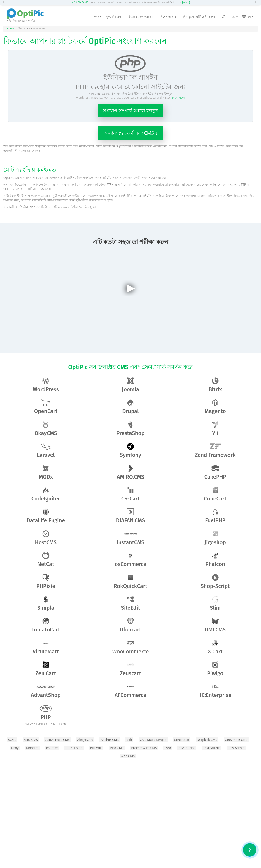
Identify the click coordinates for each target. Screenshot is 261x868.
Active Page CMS (58, 740)
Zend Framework (215, 451)
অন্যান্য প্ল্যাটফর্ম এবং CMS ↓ (130, 133)
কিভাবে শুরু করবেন (140, 17)
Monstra (32, 748)
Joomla (131, 385)
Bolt (129, 740)
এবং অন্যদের (178, 97)
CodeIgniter (46, 494)
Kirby (15, 748)
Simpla (46, 603)
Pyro (168, 748)
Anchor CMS (110, 740)
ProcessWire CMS (144, 748)
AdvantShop (46, 691)
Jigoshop (215, 538)
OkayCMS (46, 429)
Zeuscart (131, 669)
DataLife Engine (46, 516)
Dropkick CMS (207, 740)
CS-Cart (131, 494)
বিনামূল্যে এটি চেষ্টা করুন (199, 17)
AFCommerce (130, 691)
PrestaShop (130, 429)
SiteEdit (130, 603)
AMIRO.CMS (130, 473)
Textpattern (212, 748)
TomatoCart (46, 625)
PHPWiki (96, 748)
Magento (215, 407)
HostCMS (46, 538)
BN (248, 17)
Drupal (130, 407)
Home (10, 28)
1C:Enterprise (215, 691)
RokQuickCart (131, 582)
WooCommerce (131, 647)
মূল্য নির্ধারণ (113, 17)
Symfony (131, 451)
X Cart (215, 647)
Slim (215, 603)
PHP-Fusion (74, 748)
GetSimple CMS (236, 740)
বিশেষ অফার (168, 17)
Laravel (46, 451)
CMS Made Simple (153, 740)
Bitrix (215, 385)
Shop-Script (215, 582)
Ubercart (130, 625)
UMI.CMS (215, 625)
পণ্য (98, 17)
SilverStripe (187, 748)
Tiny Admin (236, 748)
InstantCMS (130, 538)
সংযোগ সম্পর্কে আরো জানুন (130, 111)
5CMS (12, 740)
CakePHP (215, 473)
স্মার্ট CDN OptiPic (81, 2)
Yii (215, 429)
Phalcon (215, 560)
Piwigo (215, 669)
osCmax (52, 748)
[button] (5, 2)
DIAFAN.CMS (131, 516)
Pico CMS (117, 748)
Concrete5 (181, 740)
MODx (46, 473)
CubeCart (215, 494)
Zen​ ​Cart (46, 669)
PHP (46, 715)
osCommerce (131, 560)
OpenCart (46, 407)
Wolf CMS (128, 756)
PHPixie (46, 582)
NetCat (46, 560)
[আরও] (186, 2)
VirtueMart (46, 647)
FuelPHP (215, 516)
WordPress (46, 385)
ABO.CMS (31, 740)
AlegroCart (85, 740)
